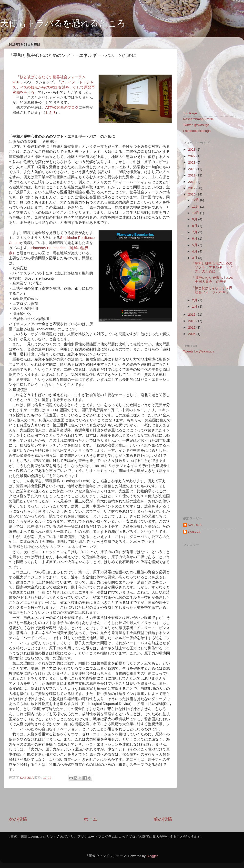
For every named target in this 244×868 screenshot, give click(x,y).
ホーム (90, 819)
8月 (195, 226)
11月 (196, 207)
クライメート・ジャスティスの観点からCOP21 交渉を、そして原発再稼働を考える (54, 87)
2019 (192, 175)
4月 (195, 251)
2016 (192, 194)
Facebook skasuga (197, 131)
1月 (195, 307)
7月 (195, 232)
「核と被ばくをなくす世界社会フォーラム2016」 (212, 290)
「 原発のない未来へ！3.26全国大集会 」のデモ (212, 280)
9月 (195, 219)
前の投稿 (163, 819)
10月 (196, 213)
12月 (196, 200)
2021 (192, 162)
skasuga (194, 532)
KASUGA (195, 525)
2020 (192, 169)
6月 (195, 239)
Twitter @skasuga (196, 125)
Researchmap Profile (198, 119)
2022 (192, 156)
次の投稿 (18, 819)
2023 (192, 150)
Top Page (190, 113)
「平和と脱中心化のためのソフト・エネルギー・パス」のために (212, 267)
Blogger (152, 856)
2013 (192, 321)
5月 (195, 245)
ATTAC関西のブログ (62, 107)
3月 (195, 258)
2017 (192, 188)
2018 (192, 182)
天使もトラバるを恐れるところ (63, 23)
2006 (192, 334)
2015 (192, 315)
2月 (195, 300)
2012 (192, 327)
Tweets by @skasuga (199, 351)
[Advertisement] (90, 802)
